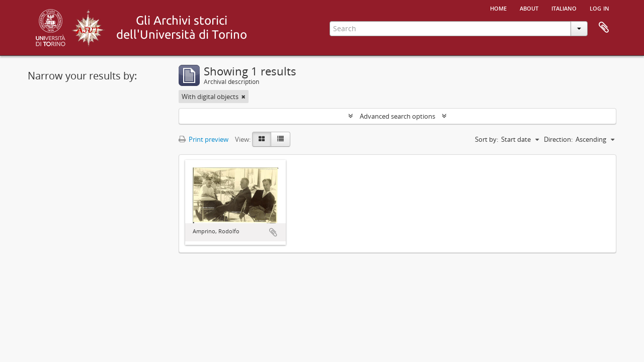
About (529, 8)
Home (498, 8)
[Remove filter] (244, 97)
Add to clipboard (273, 232)
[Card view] (262, 139)
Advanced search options (397, 116)
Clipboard (604, 28)
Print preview (204, 139)
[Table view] (280, 139)
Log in (599, 8)
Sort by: (487, 139)
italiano (564, 8)
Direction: (558, 139)
